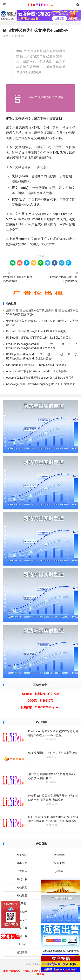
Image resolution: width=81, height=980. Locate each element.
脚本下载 (59, 863)
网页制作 (22, 855)
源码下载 (22, 879)
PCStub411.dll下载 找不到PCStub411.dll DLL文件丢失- (39, 338)
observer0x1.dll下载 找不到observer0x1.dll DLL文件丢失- (40, 378)
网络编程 (59, 855)
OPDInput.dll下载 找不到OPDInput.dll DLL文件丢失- (37, 365)
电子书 (22, 904)
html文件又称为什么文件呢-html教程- (36, 30)
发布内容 (11, 936)
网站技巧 (22, 887)
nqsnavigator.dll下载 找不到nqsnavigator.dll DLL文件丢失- (41, 384)
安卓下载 (22, 928)
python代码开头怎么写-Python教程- (64, 279)
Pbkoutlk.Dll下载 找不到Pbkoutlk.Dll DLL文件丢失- (36, 331)
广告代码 (22, 871)
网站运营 (22, 895)
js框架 (59, 871)
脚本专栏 (22, 863)
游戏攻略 (22, 952)
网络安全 (22, 920)
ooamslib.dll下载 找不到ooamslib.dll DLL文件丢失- (37, 371)
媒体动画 (22, 912)
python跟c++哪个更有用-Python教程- (18, 279)
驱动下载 (22, 936)
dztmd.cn (40, 5)
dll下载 (22, 944)
